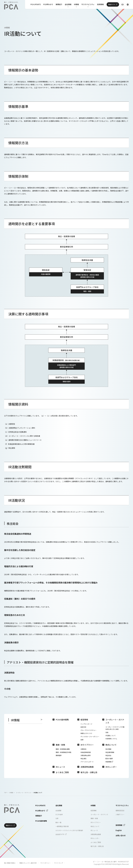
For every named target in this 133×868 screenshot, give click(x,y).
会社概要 (58, 811)
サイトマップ (59, 863)
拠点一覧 (58, 822)
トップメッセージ (86, 724)
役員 (107, 732)
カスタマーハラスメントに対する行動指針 (69, 830)
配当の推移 (109, 759)
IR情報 (76, 5)
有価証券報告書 (86, 752)
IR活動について (111, 736)
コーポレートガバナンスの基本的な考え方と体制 (115, 728)
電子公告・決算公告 (89, 772)
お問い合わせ (121, 835)
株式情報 (108, 749)
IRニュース (60, 767)
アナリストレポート (87, 762)
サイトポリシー (46, 863)
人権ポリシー (120, 814)
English (119, 830)
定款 (82, 740)
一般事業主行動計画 (62, 826)
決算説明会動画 (87, 767)
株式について (111, 745)
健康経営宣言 (120, 811)
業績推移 (59, 755)
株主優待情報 (110, 752)
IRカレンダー (111, 767)
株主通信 (83, 759)
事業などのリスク (86, 733)
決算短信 (83, 749)
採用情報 (100, 5)
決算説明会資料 (86, 755)
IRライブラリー (87, 745)
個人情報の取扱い (10, 863)
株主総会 (108, 755)
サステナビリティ (88, 5)
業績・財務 (60, 745)
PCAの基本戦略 (62, 720)
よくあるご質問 (62, 772)
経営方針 (83, 727)
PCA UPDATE (36, 5)
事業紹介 (59, 5)
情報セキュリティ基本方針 (28, 863)
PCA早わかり (48, 5)
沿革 (57, 818)
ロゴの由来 (59, 814)
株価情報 (109, 762)
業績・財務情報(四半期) (63, 752)
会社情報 (68, 5)
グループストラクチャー (88, 730)
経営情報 (84, 720)
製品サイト (112, 4)
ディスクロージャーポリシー (90, 737)
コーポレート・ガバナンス (115, 721)
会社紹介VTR (61, 834)
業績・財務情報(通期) (63, 749)
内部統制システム (111, 739)
